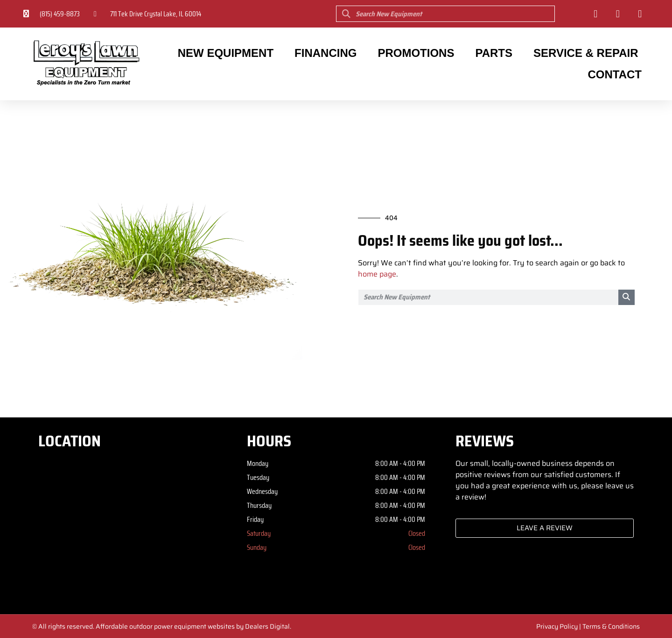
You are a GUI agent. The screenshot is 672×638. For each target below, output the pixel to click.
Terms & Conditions (611, 626)
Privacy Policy (557, 626)
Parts (494, 53)
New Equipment (226, 53)
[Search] (626, 297)
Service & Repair (586, 53)
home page (377, 274)
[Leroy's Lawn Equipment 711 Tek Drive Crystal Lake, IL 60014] (127, 528)
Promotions (416, 53)
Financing (325, 53)
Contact (615, 74)
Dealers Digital (267, 626)
